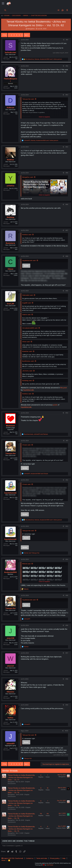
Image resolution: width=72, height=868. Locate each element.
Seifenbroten (10, 52)
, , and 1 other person (44, 59)
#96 (67, 625)
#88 (67, 256)
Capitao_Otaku (61, 828)
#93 (67, 526)
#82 (67, 66)
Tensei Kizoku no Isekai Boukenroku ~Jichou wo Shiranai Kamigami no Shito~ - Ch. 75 (21, 829)
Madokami (10, 426)
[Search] (5, 10)
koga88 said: (27, 303)
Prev (5, 35)
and (32, 553)
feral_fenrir (62, 815)
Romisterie (10, 243)
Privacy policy (55, 858)
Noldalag (10, 217)
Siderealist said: (28, 295)
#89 (67, 291)
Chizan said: (26, 445)
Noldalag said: (27, 380)
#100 (67, 731)
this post (64, 388)
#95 (67, 595)
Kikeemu (10, 692)
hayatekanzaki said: (29, 260)
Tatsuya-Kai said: (28, 99)
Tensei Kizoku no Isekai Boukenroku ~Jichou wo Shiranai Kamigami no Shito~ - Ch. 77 (21, 777)
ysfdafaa (10, 186)
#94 (67, 559)
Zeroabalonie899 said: (30, 328)
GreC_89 (10, 304)
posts (55, 405)
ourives (63, 790)
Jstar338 (10, 638)
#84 (67, 147)
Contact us (30, 858)
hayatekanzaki (28, 390)
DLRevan (10, 108)
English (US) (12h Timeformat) (12, 858)
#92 (67, 480)
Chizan (10, 269)
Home (4, 860)
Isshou (10, 718)
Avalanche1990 (10, 572)
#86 (67, 204)
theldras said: (27, 235)
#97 (67, 653)
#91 (67, 441)
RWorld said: (26, 564)
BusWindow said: (28, 361)
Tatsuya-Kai (10, 453)
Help (64, 858)
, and (36, 434)
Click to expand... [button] (45, 117)
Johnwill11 (10, 744)
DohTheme (50, 865)
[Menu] (3, 3)
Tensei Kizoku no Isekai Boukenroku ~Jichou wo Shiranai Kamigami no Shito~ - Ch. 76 (21, 790)
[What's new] (67, 10)
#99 (67, 705)
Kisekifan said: (27, 351)
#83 (67, 95)
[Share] (64, 40)
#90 (67, 413)
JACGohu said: (27, 371)
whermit (10, 666)
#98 (67, 679)
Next (26, 35)
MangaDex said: (28, 177)
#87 (67, 230)
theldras (10, 160)
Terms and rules (42, 858)
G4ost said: (26, 342)
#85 (67, 173)
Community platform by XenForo (53, 863)
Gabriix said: (26, 314)
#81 (67, 40)
